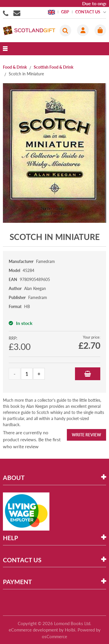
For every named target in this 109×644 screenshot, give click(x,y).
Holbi (70, 630)
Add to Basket (88, 374)
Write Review (86, 435)
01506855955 (7, 13)
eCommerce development (33, 630)
